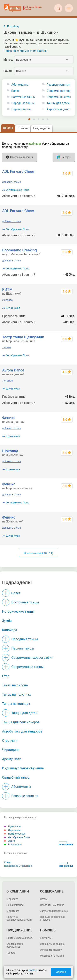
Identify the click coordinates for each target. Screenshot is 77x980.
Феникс (9, 418)
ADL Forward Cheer (18, 171)
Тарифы (11, 953)
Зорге (9, 841)
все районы (66, 865)
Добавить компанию (52, 905)
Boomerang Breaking (20, 250)
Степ (6, 676)
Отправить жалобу (51, 950)
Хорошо (61, 972)
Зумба (7, 621)
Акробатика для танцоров (22, 731)
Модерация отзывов (52, 956)
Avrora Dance (13, 370)
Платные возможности (20, 938)
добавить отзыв (12, 182)
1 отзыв (7, 347)
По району (13, 26)
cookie (33, 970)
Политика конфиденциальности (19, 918)
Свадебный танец (16, 777)
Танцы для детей (24, 713)
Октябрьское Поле (18, 190)
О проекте (12, 899)
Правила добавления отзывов (52, 918)
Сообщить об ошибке (52, 944)
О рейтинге (13, 911)
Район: (8, 71)
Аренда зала (12, 759)
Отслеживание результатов (15, 945)
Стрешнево (13, 830)
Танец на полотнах (16, 694)
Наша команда (15, 905)
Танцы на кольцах (16, 704)
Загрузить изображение (54, 911)
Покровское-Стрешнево (18, 866)
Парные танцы (21, 109)
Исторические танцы (18, 612)
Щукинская (13, 308)
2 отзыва (7, 300)
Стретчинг (10, 741)
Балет (16, 91)
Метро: (8, 60)
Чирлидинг (10, 750)
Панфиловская (15, 834)
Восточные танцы (24, 97)
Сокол (8, 862)
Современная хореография (32, 658)
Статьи (44, 899)
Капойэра (10, 630)
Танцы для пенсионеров (21, 722)
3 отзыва (7, 381)
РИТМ (7, 289)
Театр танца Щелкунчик (23, 337)
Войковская (13, 845)
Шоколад (10, 451)
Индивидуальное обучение (23, 768)
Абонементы (20, 85)
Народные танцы (23, 103)
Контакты (46, 938)
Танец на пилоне (15, 685)
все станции (66, 843)
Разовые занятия (25, 796)
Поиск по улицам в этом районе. (25, 51)
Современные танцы (27, 667)
